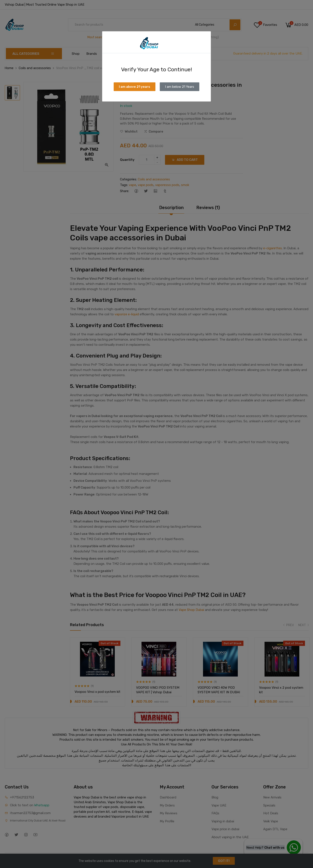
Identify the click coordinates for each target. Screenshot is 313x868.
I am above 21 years (135, 87)
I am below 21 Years (180, 87)
